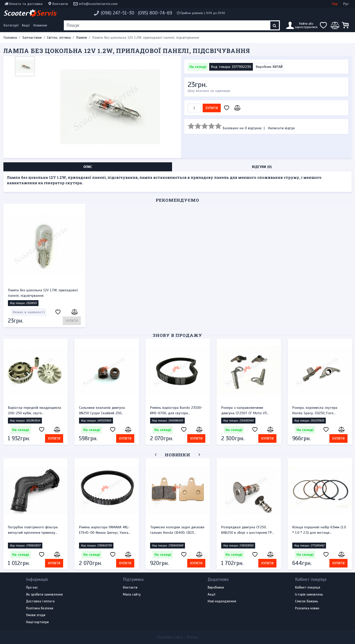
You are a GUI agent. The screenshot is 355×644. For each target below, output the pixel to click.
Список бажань (307, 601)
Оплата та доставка (26, 4)
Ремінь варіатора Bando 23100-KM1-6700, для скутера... (176, 410)
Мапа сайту (132, 595)
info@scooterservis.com (98, 4)
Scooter (30, 13)
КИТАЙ (278, 67)
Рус (346, 4)
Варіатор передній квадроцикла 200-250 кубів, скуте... (35, 410)
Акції (26, 25)
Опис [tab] (88, 167)
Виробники (216, 588)
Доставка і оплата (40, 601)
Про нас (32, 588)
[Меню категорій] (12, 25)
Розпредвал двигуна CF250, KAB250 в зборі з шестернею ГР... (248, 530)
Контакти (60, 4)
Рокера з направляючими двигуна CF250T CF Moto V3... (245, 410)
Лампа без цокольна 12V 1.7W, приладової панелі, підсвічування (43, 293)
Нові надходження (222, 601)
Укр (335, 4)
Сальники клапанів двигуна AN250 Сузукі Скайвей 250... (102, 410)
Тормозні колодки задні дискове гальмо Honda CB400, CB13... (177, 530)
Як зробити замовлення (44, 595)
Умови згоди (36, 615)
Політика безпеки (40, 608)
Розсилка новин (307, 608)
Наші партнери (37, 622)
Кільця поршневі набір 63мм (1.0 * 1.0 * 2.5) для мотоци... (319, 530)
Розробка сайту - (177, 637)
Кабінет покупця (308, 588)
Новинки (40, 25)
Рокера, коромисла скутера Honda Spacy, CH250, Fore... (315, 410)
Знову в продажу (177, 335)
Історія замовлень (309, 595)
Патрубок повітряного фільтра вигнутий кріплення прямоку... (33, 530)
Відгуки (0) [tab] (262, 167)
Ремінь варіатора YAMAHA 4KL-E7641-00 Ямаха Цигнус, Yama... (105, 530)
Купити (212, 108)
